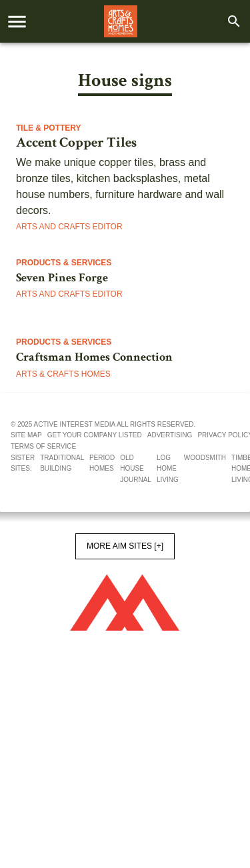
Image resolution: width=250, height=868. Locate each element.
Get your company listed (95, 435)
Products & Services (64, 263)
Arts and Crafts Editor (69, 227)
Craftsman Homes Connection (94, 357)
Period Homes (102, 463)
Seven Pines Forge (62, 278)
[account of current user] (17, 22)
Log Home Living (168, 469)
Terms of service (43, 446)
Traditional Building (62, 463)
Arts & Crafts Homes (63, 374)
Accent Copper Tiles (76, 143)
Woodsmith (205, 458)
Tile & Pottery (49, 128)
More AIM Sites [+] (125, 546)
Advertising (170, 435)
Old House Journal (136, 469)
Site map (26, 435)
